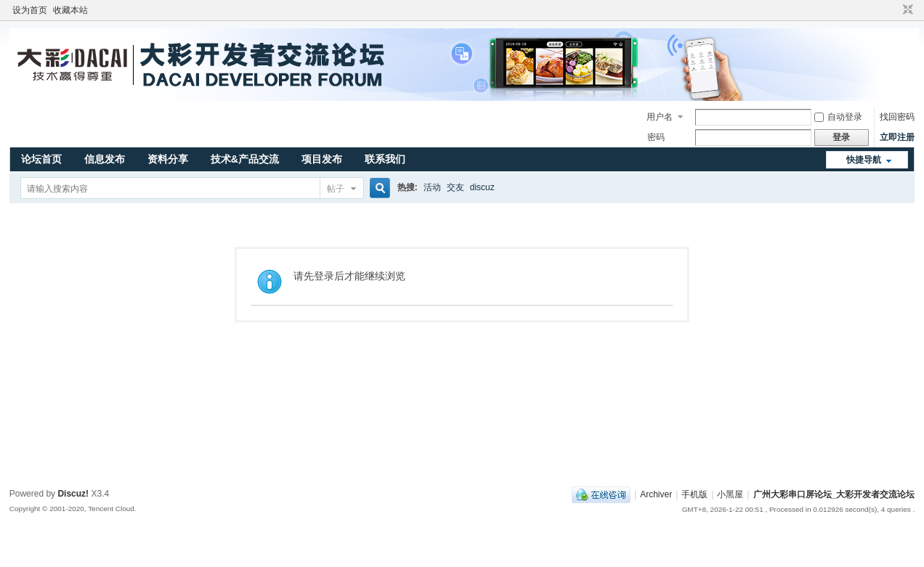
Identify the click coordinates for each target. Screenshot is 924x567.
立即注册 (897, 137)
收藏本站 (70, 10)
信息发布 (105, 159)
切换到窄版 (906, 10)
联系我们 (385, 159)
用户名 (660, 117)
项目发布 (322, 159)
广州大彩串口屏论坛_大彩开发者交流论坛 (834, 494)
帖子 (336, 189)
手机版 (694, 494)
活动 (432, 187)
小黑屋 (730, 494)
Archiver (656, 494)
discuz (482, 187)
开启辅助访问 (894, 10)
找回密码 (897, 117)
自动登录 (838, 117)
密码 (656, 137)
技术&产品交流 (245, 159)
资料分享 (168, 159)
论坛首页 (41, 159)
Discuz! (73, 494)
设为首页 (30, 10)
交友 (455, 187)
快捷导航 (864, 160)
